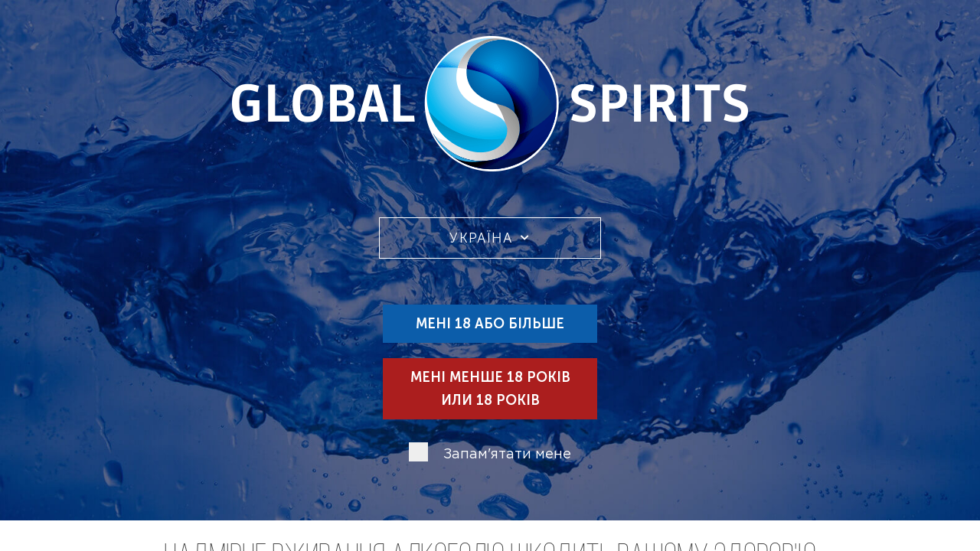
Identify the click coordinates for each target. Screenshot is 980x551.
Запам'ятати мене (507, 455)
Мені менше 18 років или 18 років (490, 389)
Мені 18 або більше (490, 324)
